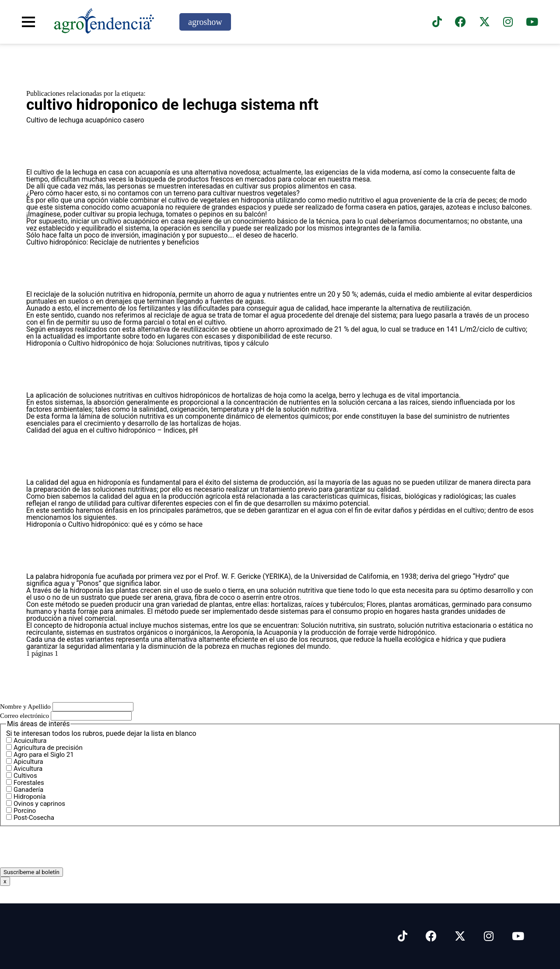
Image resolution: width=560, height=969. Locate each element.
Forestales (29, 783)
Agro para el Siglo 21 (44, 755)
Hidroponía (30, 797)
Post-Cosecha (34, 818)
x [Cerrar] (5, 881)
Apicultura (28, 762)
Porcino (25, 811)
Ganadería (28, 790)
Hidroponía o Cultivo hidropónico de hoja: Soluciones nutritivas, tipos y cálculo (147, 343)
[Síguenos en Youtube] (518, 936)
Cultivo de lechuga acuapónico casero (85, 120)
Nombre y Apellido (25, 707)
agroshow (205, 22)
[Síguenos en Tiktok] (402, 936)
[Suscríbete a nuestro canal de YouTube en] (532, 22)
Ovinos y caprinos (39, 804)
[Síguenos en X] (485, 22)
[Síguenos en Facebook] (460, 22)
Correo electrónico (24, 716)
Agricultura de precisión (48, 748)
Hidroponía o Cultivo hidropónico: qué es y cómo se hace (114, 524)
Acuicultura (30, 741)
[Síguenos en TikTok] (437, 22)
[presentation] (66, 850)
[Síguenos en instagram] (508, 22)
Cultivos (25, 776)
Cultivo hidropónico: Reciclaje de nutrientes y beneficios (113, 242)
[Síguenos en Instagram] (489, 936)
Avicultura (28, 769)
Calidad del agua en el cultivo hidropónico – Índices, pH (112, 430)
